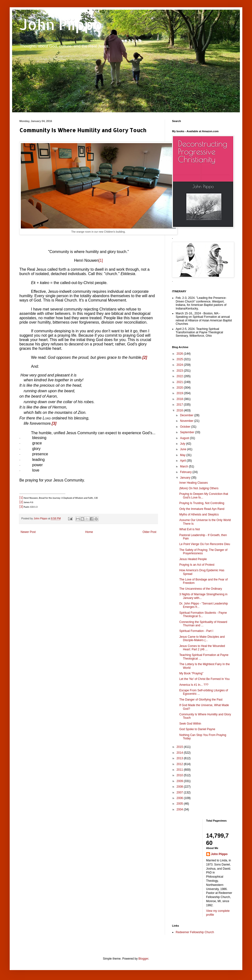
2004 (180, 809)
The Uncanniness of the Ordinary (201, 589)
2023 (180, 371)
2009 (180, 781)
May (183, 455)
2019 (180, 393)
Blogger (143, 959)
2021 (180, 382)
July (183, 444)
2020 (180, 388)
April (183, 461)
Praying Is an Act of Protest (197, 565)
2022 (180, 376)
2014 (180, 753)
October (186, 427)
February (186, 472)
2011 (180, 770)
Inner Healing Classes (193, 483)
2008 (180, 787)
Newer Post (28, 532)
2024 (180, 365)
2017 (180, 405)
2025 (180, 359)
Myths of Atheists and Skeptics (199, 514)
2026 (180, 354)
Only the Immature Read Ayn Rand (202, 509)
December (187, 415)
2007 (180, 792)
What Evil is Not (190, 529)
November (187, 421)
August (185, 438)
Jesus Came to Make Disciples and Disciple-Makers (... (202, 638)
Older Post (149, 532)
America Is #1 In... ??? (194, 685)
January (186, 478)
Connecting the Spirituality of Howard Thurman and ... (203, 624)
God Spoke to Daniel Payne (197, 729)
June (184, 449)
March (185, 466)
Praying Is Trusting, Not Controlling (202, 503)
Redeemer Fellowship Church (195, 932)
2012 (180, 764)
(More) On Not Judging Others (199, 488)
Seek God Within (190, 724)
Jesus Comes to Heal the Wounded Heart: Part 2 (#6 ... (202, 648)
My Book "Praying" (191, 673)
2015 (180, 747)
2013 (180, 758)
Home (89, 532)
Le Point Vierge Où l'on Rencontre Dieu (205, 544)
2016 (180, 410)
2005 (180, 804)
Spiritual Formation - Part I (196, 631)
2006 (180, 798)
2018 (180, 399)
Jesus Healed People (193, 559)
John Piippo (61, 24)
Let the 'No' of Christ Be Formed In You (204, 679)
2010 (180, 775)
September (188, 432)
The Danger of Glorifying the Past (201, 700)
